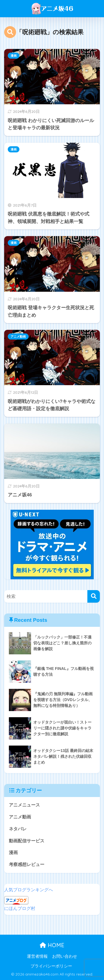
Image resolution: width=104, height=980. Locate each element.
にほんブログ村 (20, 908)
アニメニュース (24, 805)
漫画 (14, 56)
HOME (52, 945)
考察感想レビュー (27, 864)
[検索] (94, 596)
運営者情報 (37, 956)
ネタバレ (18, 829)
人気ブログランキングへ (29, 890)
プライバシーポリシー (51, 966)
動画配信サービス (27, 841)
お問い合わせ (65, 956)
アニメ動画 (18, 336)
